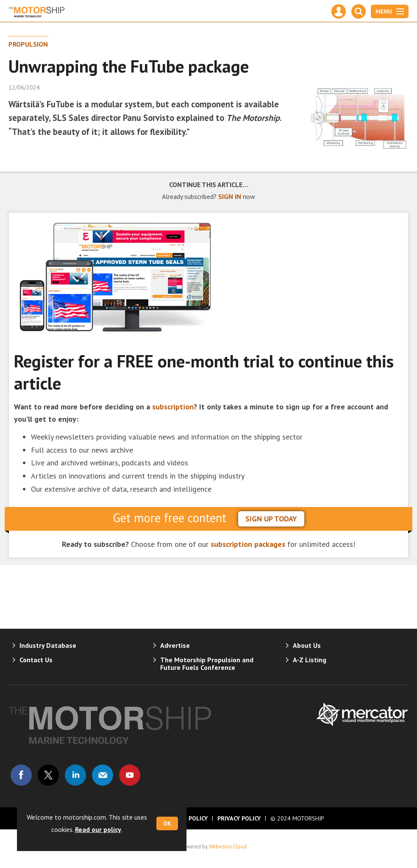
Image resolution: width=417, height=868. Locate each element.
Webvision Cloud (228, 846)
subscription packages (248, 544)
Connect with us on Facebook (21, 775)
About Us (307, 645)
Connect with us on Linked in (75, 775)
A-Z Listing (310, 660)
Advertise (175, 645)
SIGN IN (230, 196)
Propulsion (28, 44)
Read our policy (98, 829)
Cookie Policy (187, 818)
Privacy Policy (239, 818)
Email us (103, 775)
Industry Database (48, 645)
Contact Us (36, 660)
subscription (173, 407)
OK (167, 823)
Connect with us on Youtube (130, 775)
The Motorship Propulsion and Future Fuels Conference (207, 664)
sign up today (271, 519)
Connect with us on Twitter (48, 775)
